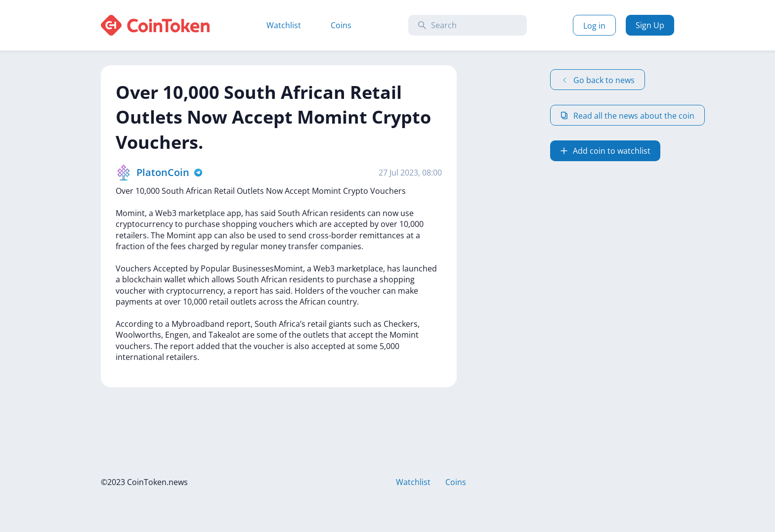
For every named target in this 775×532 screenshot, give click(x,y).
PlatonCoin (163, 172)
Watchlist (284, 25)
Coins (341, 25)
